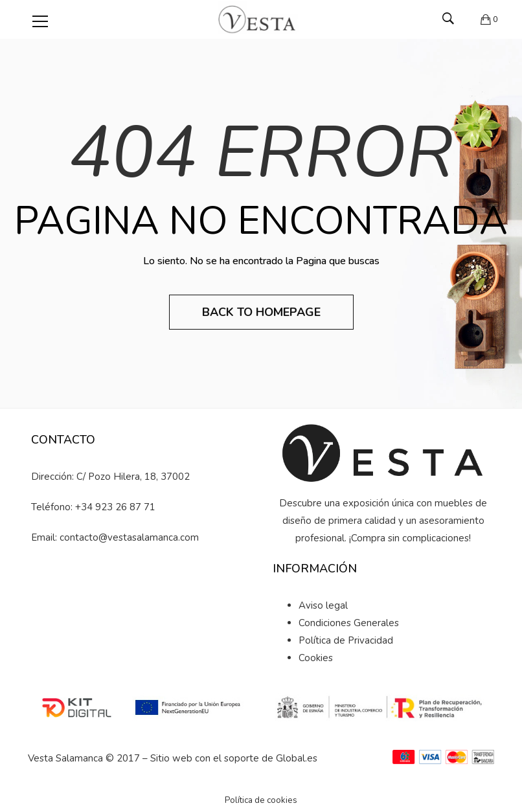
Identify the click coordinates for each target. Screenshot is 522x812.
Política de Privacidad (346, 640)
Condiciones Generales (349, 623)
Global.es (297, 758)
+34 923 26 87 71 (115, 507)
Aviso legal (323, 605)
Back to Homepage (261, 312)
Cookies (316, 658)
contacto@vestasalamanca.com (129, 537)
